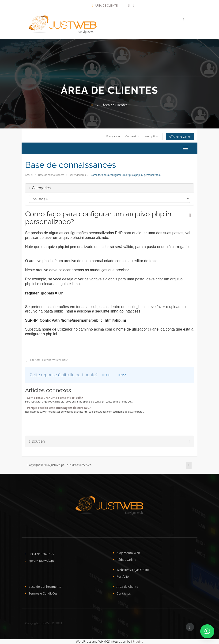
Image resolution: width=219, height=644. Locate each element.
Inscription (151, 136)
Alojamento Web (128, 553)
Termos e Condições (43, 594)
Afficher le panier (180, 137)
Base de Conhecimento (45, 587)
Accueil (29, 175)
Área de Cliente (105, 6)
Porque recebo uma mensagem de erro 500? (58, 408)
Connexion (132, 136)
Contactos (124, 594)
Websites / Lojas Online (133, 570)
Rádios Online (126, 560)
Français (113, 136)
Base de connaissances (51, 175)
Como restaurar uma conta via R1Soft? (54, 398)
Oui (106, 375)
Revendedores (77, 175)
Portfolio (123, 577)
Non (123, 375)
